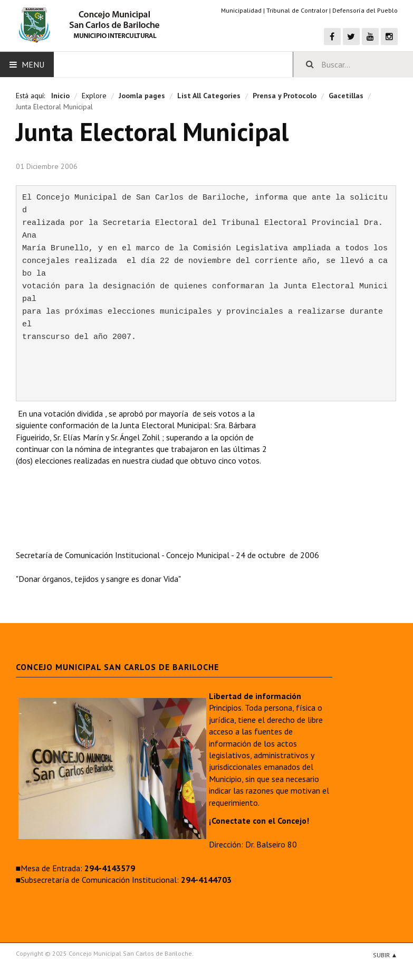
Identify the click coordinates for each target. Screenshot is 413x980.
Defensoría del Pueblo (365, 10)
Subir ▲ (385, 955)
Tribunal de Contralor (297, 10)
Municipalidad (241, 10)
